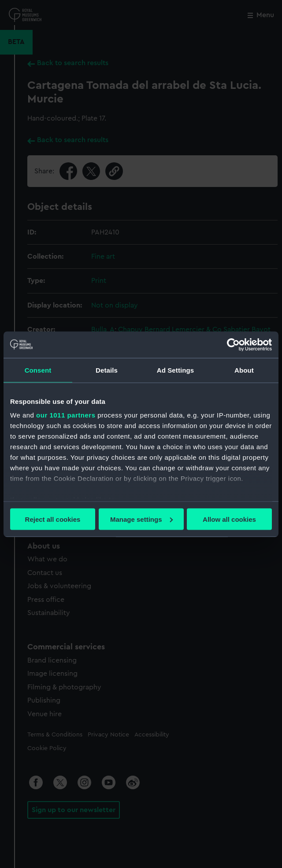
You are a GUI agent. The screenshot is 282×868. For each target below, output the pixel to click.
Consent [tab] (38, 370)
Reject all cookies (53, 519)
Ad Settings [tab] (175, 370)
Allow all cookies (229, 519)
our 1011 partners (66, 415)
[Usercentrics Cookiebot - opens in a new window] (233, 344)
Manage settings (141, 519)
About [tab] (244, 370)
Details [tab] (107, 370)
